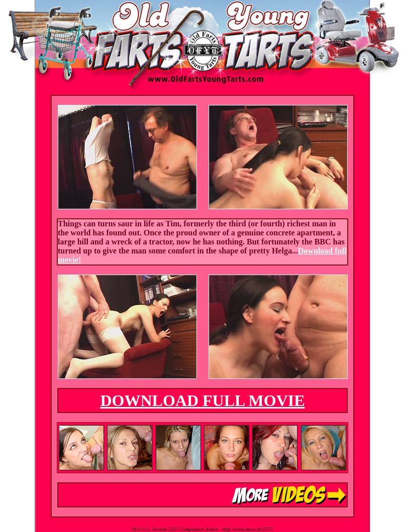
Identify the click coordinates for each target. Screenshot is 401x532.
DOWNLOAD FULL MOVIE (202, 401)
